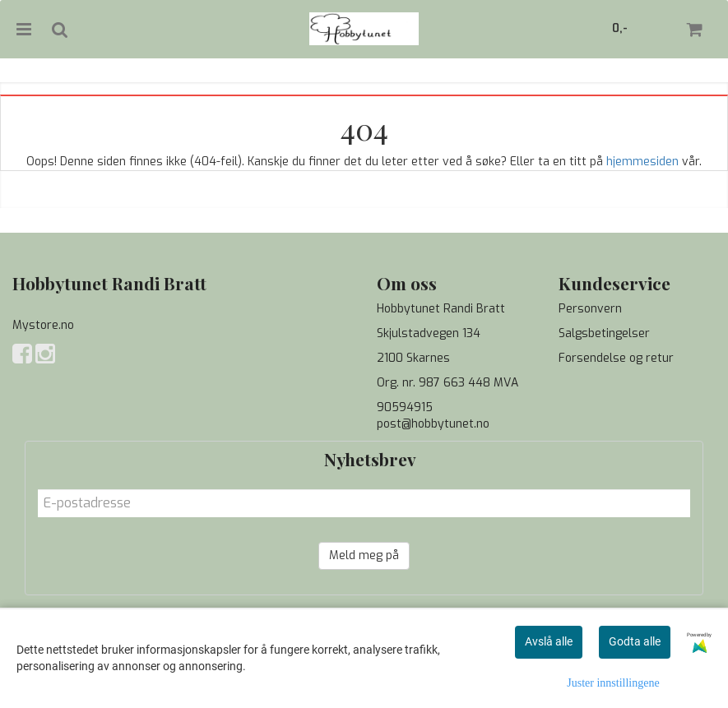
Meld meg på (364, 555)
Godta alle (635, 641)
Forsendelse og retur (616, 358)
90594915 (405, 407)
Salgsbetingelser (604, 333)
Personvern (590, 309)
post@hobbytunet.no (433, 424)
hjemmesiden (642, 162)
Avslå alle (549, 641)
